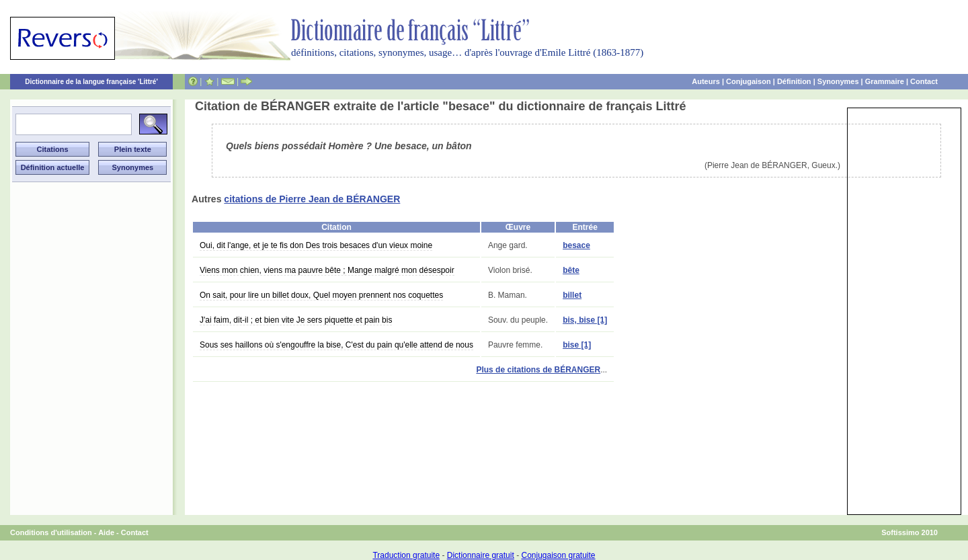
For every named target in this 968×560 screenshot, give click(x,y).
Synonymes (838, 81)
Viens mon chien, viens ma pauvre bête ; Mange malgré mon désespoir (327, 270)
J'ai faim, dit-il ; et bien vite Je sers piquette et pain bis (296, 320)
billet (572, 295)
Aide (106, 532)
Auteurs (706, 81)
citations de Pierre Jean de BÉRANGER (312, 199)
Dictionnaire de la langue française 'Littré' (91, 82)
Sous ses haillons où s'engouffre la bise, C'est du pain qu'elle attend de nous (336, 345)
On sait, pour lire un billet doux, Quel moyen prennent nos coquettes (321, 295)
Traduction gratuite (406, 555)
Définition (794, 81)
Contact (924, 81)
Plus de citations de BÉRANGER (538, 370)
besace (576, 245)
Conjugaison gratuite (558, 555)
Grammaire (885, 81)
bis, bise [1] (585, 320)
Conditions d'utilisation (51, 532)
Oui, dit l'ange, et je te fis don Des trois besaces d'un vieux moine (316, 245)
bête (571, 270)
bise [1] (577, 345)
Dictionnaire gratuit (481, 555)
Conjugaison (749, 81)
